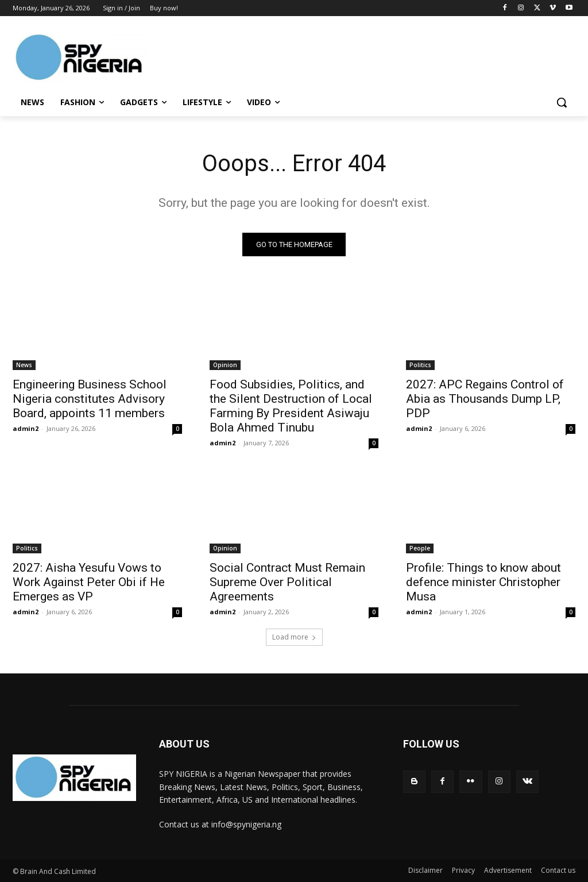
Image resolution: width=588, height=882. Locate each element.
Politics (420, 364)
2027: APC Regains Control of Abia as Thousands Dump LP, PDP (485, 398)
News (24, 364)
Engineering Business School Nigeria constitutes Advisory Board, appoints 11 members (90, 398)
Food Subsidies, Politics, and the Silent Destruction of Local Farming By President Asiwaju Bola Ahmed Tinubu (291, 405)
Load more (294, 637)
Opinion (225, 364)
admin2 (26, 428)
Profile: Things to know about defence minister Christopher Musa (483, 582)
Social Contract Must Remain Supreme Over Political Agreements (287, 582)
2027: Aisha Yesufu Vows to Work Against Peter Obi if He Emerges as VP (89, 582)
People (420, 548)
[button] (562, 102)
